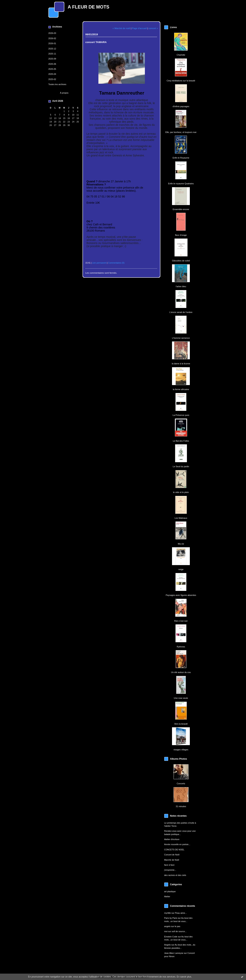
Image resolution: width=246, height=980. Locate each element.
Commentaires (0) (116, 263)
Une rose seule (181, 698)
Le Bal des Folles (181, 441)
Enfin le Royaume (181, 158)
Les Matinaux (181, 518)
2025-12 (52, 49)
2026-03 (52, 33)
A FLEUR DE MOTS (89, 7)
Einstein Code (171, 937)
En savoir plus (184, 977)
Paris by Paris (171, 918)
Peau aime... (181, 913)
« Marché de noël (121, 28)
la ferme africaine (181, 389)
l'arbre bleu (181, 286)
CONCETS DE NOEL (174, 850)
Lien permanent (99, 263)
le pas (177, 926)
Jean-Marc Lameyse (174, 953)
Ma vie (181, 544)
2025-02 (52, 79)
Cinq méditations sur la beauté (181, 81)
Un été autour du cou (181, 672)
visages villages (181, 750)
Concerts (181, 783)
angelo (167, 926)
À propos (64, 93)
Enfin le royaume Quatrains (181, 184)
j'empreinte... (170, 870)
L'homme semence (181, 338)
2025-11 (52, 54)
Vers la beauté (181, 724)
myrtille (168, 913)
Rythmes (181, 647)
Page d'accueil (139, 28)
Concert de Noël (172, 855)
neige (181, 569)
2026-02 (52, 38)
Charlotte (181, 55)
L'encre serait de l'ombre (181, 312)
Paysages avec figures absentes (181, 595)
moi (166, 931)
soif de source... (179, 931)
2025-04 (52, 74)
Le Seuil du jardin (181, 466)
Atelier (167, 896)
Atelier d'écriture (172, 839)
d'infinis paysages (181, 106)
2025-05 (52, 69)
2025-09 (52, 59)
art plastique (170, 891)
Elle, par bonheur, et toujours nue (181, 132)
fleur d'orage (181, 235)
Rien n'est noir (181, 621)
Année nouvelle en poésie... (177, 844)
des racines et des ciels (175, 875)
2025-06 (52, 64)
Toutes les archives (57, 84)
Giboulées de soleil (181, 261)
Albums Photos (179, 759)
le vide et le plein (181, 492)
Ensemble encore (181, 209)
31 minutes (181, 806)
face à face (169, 865)
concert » (153, 28)
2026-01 (52, 43)
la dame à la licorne (181, 364)
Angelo (168, 945)
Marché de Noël (172, 860)
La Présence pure (181, 415)
